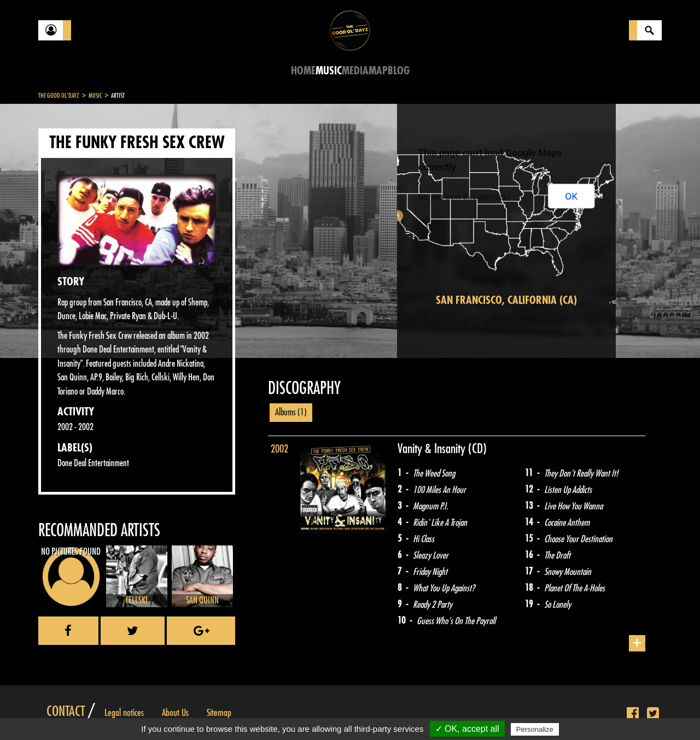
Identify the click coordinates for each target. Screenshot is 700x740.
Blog (399, 71)
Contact (66, 712)
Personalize (535, 729)
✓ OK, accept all (467, 729)
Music (329, 71)
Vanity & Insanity (433, 449)
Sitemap (219, 713)
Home (303, 71)
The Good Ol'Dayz (59, 96)
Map (378, 71)
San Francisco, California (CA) (506, 300)
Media (355, 71)
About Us (175, 713)
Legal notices (124, 713)
